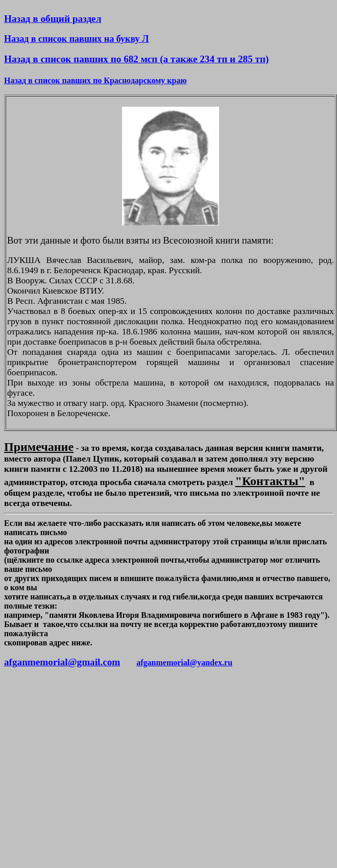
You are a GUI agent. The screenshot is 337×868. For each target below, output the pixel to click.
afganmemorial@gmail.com (62, 662)
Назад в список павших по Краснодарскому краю (95, 80)
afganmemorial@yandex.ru (184, 662)
